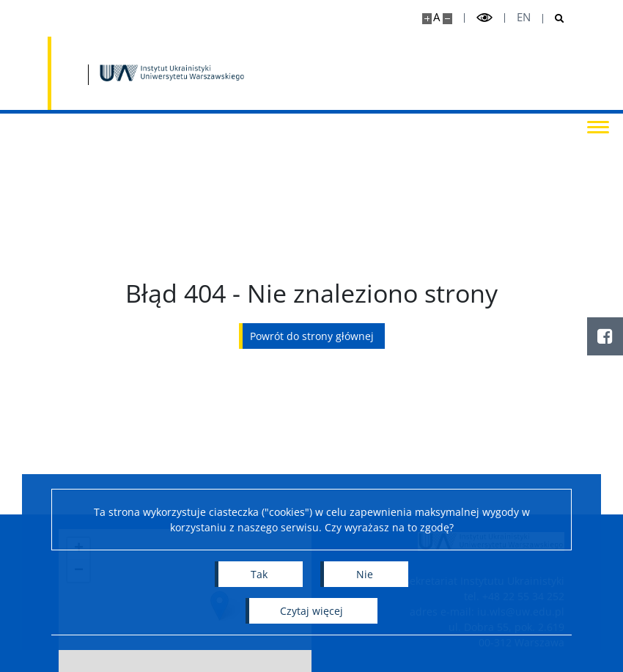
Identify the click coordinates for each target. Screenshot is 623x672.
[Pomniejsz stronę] (447, 19)
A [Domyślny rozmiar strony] (436, 17)
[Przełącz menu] (597, 126)
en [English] (524, 17)
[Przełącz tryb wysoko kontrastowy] (484, 18)
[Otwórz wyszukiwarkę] (554, 19)
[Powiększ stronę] (427, 19)
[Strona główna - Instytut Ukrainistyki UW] (172, 73)
